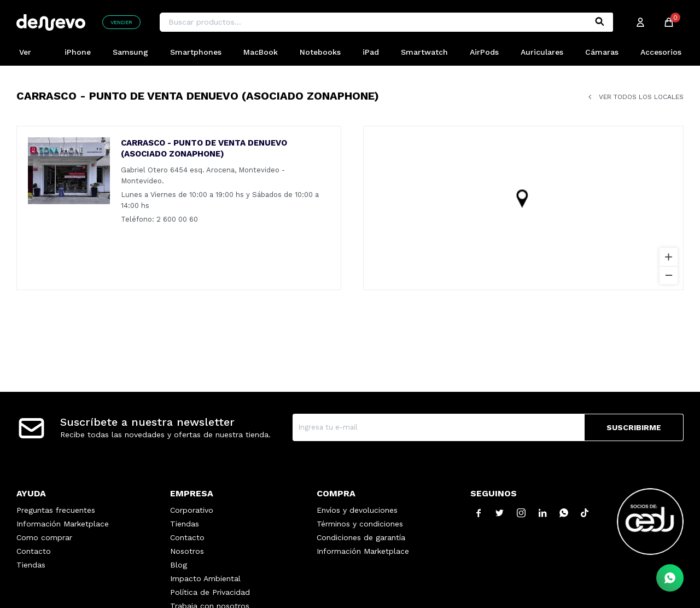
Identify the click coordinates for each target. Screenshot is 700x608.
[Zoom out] (669, 275)
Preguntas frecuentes (56, 510)
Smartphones (196, 52)
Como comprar (44, 537)
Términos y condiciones (360, 524)
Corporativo (192, 510)
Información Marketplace (63, 524)
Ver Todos (31, 57)
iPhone (78, 52)
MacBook (261, 52)
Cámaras (602, 52)
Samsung (130, 52)
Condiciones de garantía (361, 537)
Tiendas (31, 565)
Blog (179, 565)
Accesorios (661, 52)
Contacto (34, 551)
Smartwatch (424, 52)
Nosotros (187, 551)
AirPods (484, 52)
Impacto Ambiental (205, 578)
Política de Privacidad (210, 592)
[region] (523, 208)
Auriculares (542, 52)
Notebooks (320, 52)
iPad (371, 52)
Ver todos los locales (641, 97)
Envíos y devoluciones (357, 510)
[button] (599, 22)
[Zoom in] (669, 257)
